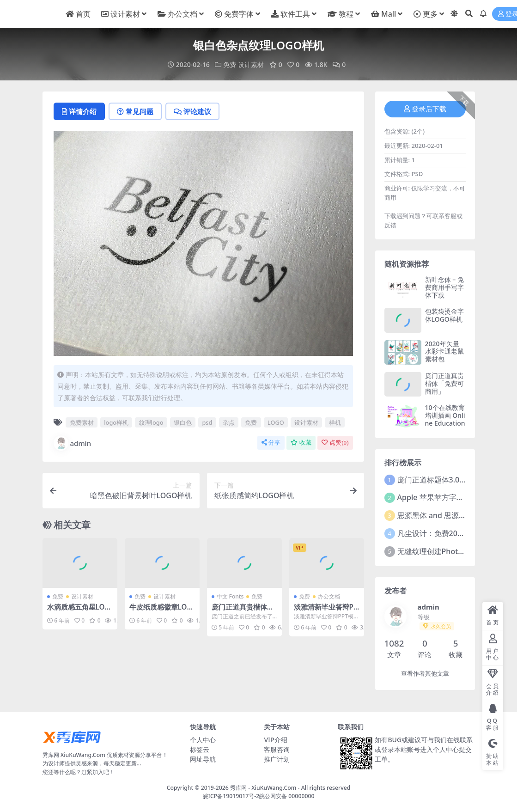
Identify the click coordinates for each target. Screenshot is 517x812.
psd (207, 422)
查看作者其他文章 (425, 674)
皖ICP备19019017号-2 (231, 796)
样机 (335, 422)
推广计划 (277, 759)
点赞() (335, 443)
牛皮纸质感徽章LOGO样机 (161, 611)
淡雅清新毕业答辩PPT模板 (326, 611)
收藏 (301, 443)
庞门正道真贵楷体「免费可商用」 (239, 611)
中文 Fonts (230, 596)
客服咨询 (277, 749)
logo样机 (116, 422)
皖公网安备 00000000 (287, 796)
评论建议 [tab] (192, 111)
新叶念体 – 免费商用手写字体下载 (444, 287)
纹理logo (151, 422)
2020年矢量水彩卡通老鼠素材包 (444, 351)
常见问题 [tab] (135, 111)
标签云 (200, 749)
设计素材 (251, 64)
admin (73, 443)
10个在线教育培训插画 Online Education (445, 415)
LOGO (276, 422)
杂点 (229, 422)
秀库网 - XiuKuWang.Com (264, 788)
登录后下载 (425, 109)
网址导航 (203, 759)
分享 (271, 443)
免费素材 (82, 422)
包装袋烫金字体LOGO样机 (444, 315)
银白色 (183, 422)
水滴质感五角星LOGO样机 (79, 611)
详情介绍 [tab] (79, 111)
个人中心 (203, 740)
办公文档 (329, 596)
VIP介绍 (275, 740)
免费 (230, 64)
